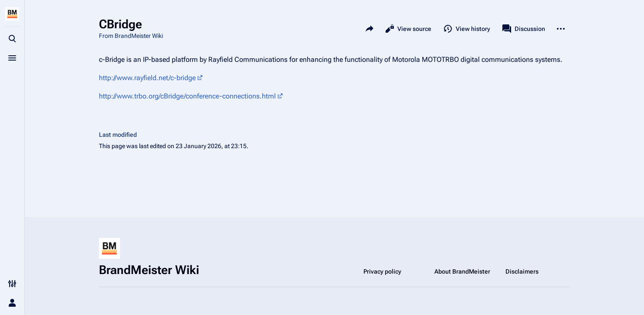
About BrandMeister (462, 271)
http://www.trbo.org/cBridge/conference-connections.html (187, 96)
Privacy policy (382, 271)
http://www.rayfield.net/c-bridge (147, 78)
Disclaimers (522, 271)
